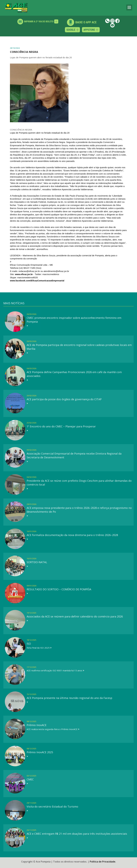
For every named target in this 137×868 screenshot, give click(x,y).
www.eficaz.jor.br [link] (24, 274)
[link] (37, 281)
